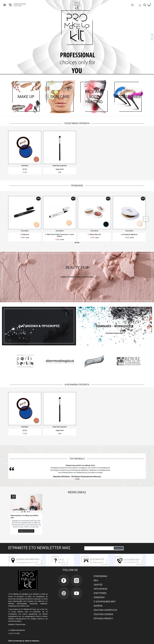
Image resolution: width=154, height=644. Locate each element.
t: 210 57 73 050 (14, 634)
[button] (8, 219)
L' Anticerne (25, 234)
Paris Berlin (25, 231)
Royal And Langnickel (60, 166)
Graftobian (25, 166)
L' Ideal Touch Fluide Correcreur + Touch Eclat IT (60, 235)
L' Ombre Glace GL (94, 234)
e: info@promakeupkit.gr (17, 630)
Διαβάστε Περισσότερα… (17, 624)
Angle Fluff (60, 169)
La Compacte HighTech (129, 234)
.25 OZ (25, 169)
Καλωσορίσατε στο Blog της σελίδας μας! (24, 517)
